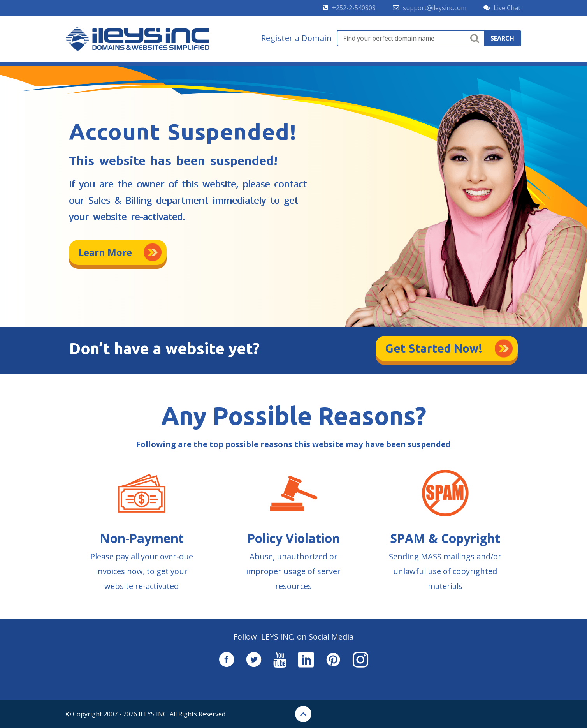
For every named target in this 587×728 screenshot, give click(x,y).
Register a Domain (297, 38)
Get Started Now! (434, 348)
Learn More (105, 252)
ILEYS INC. (153, 714)
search (502, 38)
